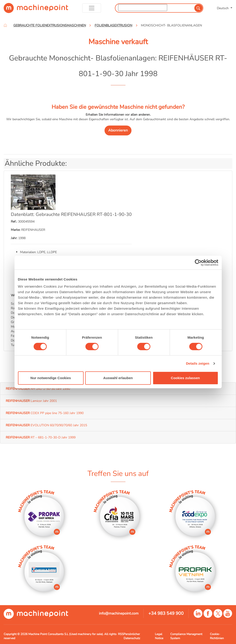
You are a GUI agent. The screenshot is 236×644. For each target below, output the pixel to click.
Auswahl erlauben (118, 378)
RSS (121, 634)
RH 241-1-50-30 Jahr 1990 (38, 389)
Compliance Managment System (186, 636)
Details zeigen (198, 363)
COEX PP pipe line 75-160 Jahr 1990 (45, 413)
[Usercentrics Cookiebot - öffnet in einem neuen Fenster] (198, 263)
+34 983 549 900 (166, 613)
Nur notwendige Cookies (51, 378)
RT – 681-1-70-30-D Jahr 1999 (41, 437)
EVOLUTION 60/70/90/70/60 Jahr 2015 (46, 425)
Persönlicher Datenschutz (132, 636)
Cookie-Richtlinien (217, 636)
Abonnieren (118, 130)
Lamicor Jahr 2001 (31, 401)
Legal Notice (159, 636)
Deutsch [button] (223, 8)
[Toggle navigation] (92, 8)
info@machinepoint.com (119, 613)
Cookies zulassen (185, 378)
